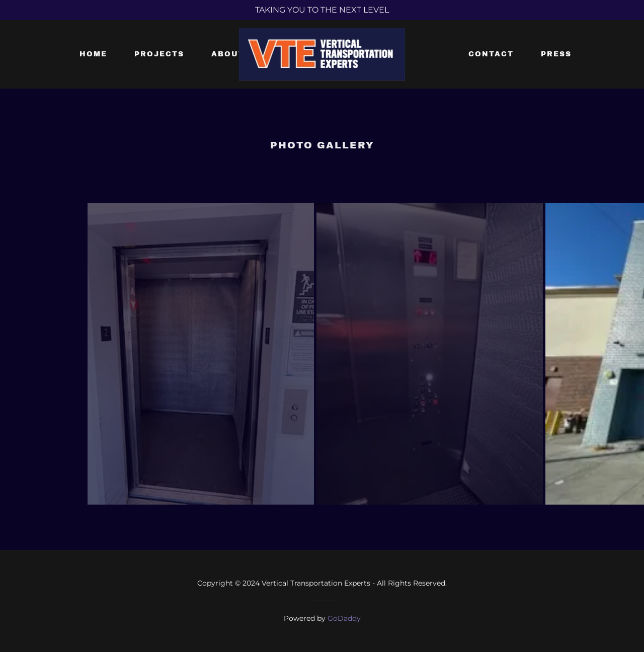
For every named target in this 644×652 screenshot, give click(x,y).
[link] (322, 54)
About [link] (228, 54)
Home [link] (93, 54)
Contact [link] (491, 54)
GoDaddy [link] (344, 618)
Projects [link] (159, 54)
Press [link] (556, 54)
